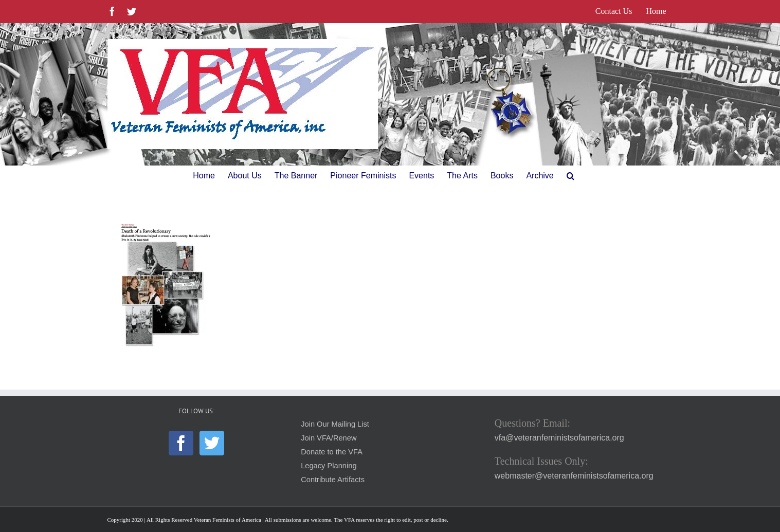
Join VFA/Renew (329, 438)
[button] (570, 176)
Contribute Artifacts (333, 480)
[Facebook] (181, 443)
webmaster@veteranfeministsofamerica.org (574, 476)
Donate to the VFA (332, 452)
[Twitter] (212, 443)
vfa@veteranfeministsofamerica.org (559, 438)
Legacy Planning (329, 466)
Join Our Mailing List (335, 424)
